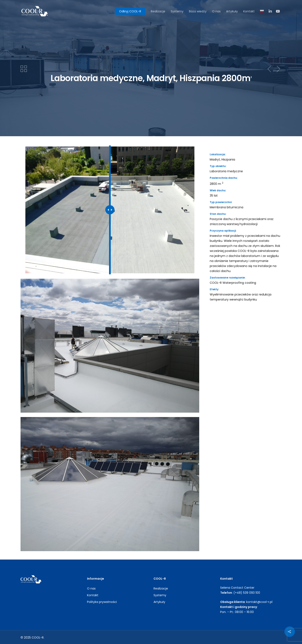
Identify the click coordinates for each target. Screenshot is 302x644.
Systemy (177, 11)
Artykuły (232, 11)
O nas (216, 11)
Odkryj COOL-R (130, 11)
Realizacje (158, 11)
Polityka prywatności (102, 602)
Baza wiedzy (198, 11)
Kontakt (249, 11)
